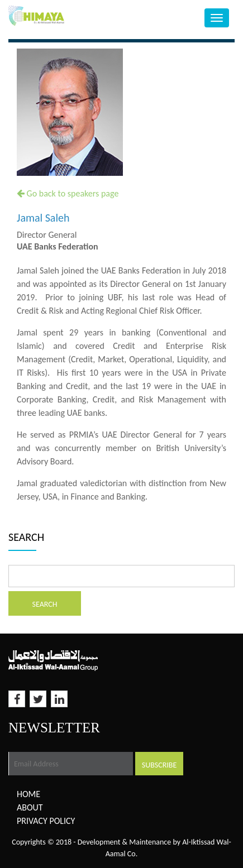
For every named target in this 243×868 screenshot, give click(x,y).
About (30, 807)
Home (28, 794)
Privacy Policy (46, 821)
